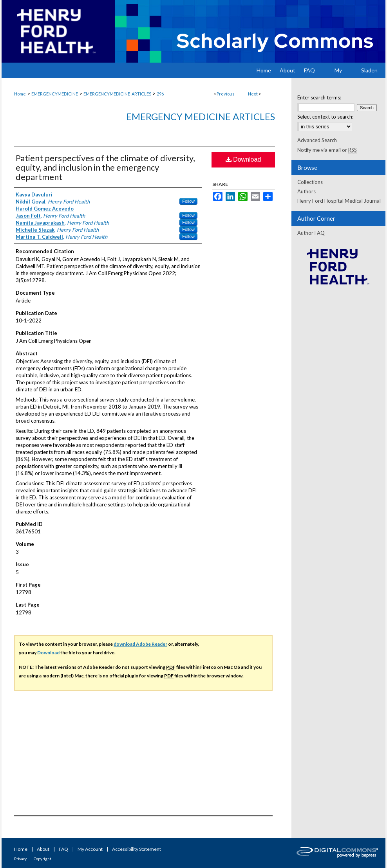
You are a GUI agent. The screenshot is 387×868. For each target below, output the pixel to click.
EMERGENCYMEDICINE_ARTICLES (117, 94)
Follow (188, 201)
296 (160, 94)
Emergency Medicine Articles (201, 116)
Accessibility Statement (137, 849)
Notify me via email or (327, 150)
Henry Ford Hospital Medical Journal (339, 201)
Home (20, 94)
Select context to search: (325, 117)
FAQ (63, 849)
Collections (310, 182)
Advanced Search (317, 140)
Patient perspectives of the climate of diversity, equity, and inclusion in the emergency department (105, 167)
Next (253, 94)
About (43, 849)
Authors (307, 191)
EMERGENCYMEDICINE (55, 94)
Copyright (42, 859)
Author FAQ (311, 233)
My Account (90, 849)
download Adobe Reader (140, 644)
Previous (226, 94)
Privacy (20, 859)
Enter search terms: (319, 97)
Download (243, 159)
